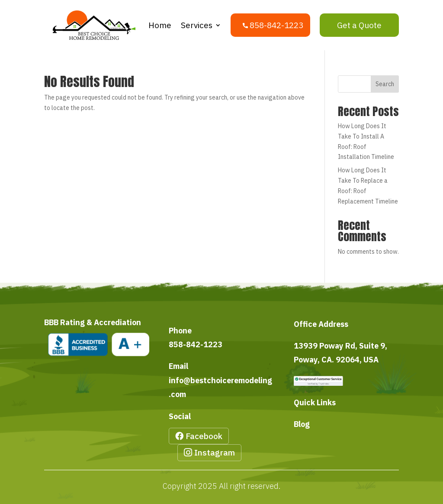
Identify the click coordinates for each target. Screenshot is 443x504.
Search (385, 84)
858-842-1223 (196, 344)
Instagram (215, 452)
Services (197, 25)
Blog (302, 424)
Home (160, 25)
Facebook (204, 436)
